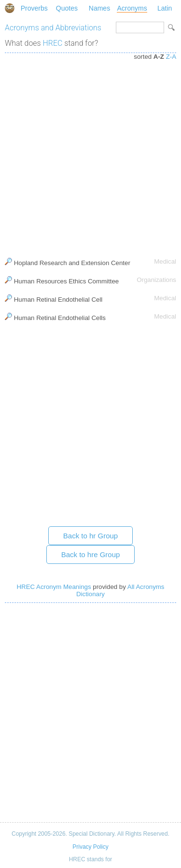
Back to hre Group (91, 554)
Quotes (67, 8)
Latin (165, 8)
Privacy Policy (90, 847)
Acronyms (132, 8)
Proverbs (34, 8)
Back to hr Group (90, 536)
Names (99, 8)
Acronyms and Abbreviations (53, 28)
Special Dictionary (10, 8)
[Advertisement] (90, 153)
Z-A (171, 57)
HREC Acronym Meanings (54, 587)
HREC (53, 43)
